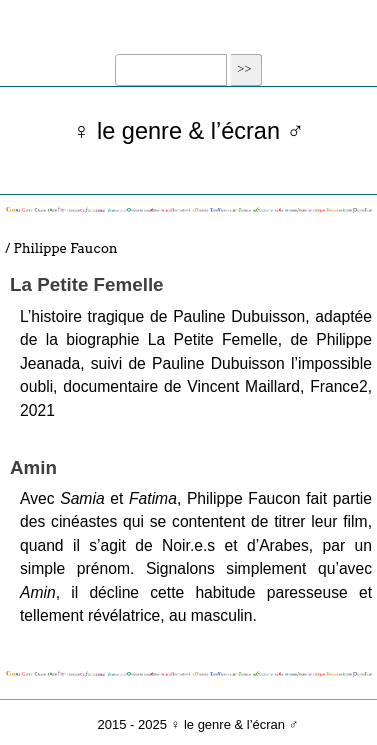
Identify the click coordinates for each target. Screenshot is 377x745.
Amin (33, 467)
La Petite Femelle (87, 284)
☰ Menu (189, 37)
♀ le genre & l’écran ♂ (188, 131)
